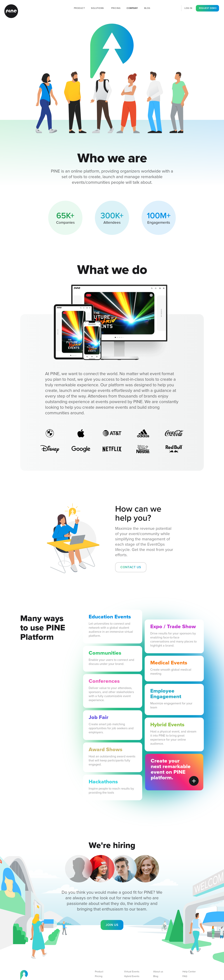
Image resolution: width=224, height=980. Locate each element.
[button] (98, 8)
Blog (147, 8)
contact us (131, 567)
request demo (208, 8)
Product (79, 8)
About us (158, 972)
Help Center (189, 972)
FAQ (185, 976)
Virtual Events (132, 972)
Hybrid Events (132, 976)
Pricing (116, 8)
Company (132, 8)
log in (188, 8)
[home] (11, 11)
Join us (112, 925)
